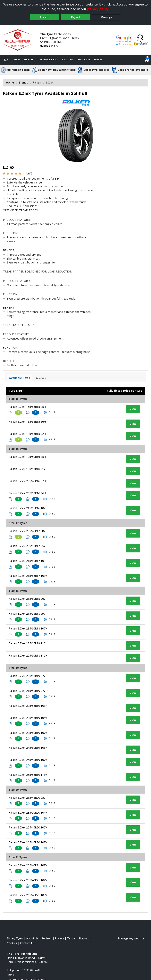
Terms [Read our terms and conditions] (71, 938)
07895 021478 (49, 46)
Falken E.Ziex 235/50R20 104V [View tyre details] (28, 812)
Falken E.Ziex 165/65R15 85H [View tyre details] (27, 407)
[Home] (6, 60)
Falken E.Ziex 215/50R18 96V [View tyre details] (27, 599)
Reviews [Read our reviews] (47, 938)
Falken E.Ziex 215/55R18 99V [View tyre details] (27, 614)
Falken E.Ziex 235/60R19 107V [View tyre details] (28, 733)
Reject (76, 17)
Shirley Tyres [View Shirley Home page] (15, 938)
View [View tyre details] (133, 409)
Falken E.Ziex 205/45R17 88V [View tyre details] (27, 531)
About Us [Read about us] (32, 938)
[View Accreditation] (141, 40)
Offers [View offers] (98, 60)
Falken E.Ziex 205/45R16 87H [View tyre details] (27, 481)
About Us (67, 60)
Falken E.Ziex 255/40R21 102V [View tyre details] (28, 880)
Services (29, 60)
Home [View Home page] (10, 82)
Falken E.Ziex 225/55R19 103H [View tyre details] (28, 706)
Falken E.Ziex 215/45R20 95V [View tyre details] (27, 798)
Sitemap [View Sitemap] (84, 938)
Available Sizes (20, 378)
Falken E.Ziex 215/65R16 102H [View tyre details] (28, 508)
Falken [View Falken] (37, 82)
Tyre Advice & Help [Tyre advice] (48, 60)
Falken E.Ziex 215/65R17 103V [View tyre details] (28, 576)
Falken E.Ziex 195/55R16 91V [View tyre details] (27, 469)
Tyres (17, 60)
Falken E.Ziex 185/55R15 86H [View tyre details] (27, 422)
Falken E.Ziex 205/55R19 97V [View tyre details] (27, 676)
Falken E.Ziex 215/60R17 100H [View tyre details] (28, 561)
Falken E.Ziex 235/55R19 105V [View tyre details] (28, 718)
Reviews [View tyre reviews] (41, 378)
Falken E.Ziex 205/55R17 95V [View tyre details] (27, 546)
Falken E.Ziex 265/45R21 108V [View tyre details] (28, 895)
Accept (45, 17)
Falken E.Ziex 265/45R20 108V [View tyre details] (28, 842)
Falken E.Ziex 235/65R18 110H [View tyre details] (28, 643)
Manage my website (131, 938)
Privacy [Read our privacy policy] (59, 938)
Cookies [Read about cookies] (12, 943)
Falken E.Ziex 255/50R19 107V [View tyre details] (28, 760)
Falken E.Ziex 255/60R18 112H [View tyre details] (28, 655)
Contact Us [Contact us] (84, 60)
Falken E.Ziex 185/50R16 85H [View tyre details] (27, 457)
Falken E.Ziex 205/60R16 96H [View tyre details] (27, 493)
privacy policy (98, 9)
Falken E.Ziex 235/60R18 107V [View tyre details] (28, 628)
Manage (106, 17)
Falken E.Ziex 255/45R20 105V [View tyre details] (28, 827)
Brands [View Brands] (23, 82)
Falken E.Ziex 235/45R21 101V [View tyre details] (28, 865)
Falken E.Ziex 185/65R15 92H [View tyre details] (27, 434)
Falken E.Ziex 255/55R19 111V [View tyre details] (28, 775)
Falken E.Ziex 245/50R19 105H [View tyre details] (28, 748)
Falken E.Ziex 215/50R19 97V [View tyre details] (27, 691)
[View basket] (147, 60)
